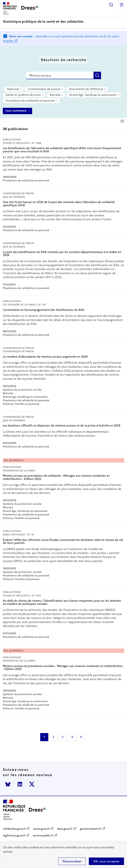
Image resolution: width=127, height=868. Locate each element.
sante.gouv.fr (41, 829)
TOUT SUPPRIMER (16, 111)
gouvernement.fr (91, 829)
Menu (122, 5)
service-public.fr (43, 836)
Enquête (9, 41)
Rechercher (111, 5)
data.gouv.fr (65, 829)
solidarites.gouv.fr (14, 829)
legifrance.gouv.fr (14, 836)
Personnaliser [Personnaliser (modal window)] (72, 861)
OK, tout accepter (106, 861)
